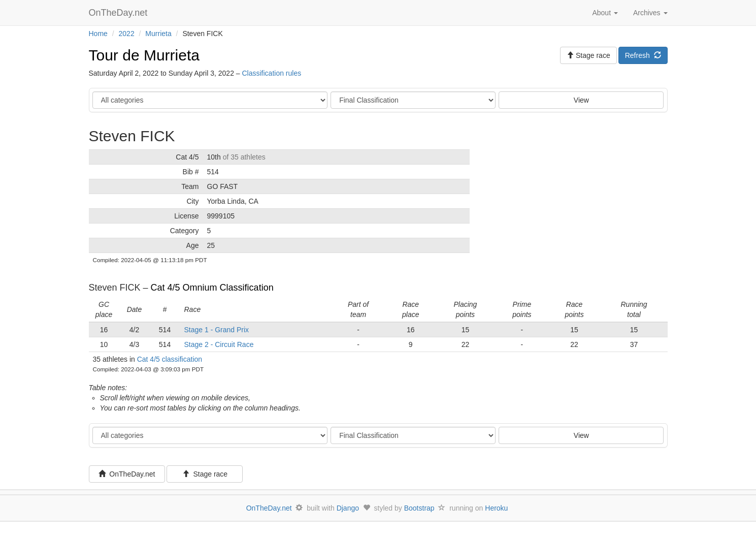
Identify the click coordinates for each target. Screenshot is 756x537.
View (581, 100)
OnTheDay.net (120, 13)
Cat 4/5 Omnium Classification (212, 288)
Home (98, 34)
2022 (127, 34)
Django (348, 508)
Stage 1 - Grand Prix (217, 330)
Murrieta (158, 34)
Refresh (643, 55)
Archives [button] (650, 13)
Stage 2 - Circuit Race (219, 344)
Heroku (496, 508)
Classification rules (271, 73)
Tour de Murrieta (144, 55)
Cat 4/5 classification (170, 359)
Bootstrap (419, 508)
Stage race (205, 474)
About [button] (605, 13)
